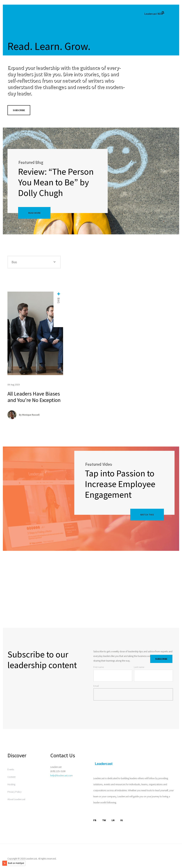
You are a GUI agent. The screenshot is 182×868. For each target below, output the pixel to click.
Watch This (147, 515)
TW (104, 820)
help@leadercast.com (61, 775)
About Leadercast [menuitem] (16, 799)
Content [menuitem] (11, 777)
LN (113, 820)
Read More (34, 213)
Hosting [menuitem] (11, 784)
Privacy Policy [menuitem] (14, 792)
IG (122, 820)
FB (95, 820)
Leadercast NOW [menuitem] (154, 14)
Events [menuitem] (11, 769)
